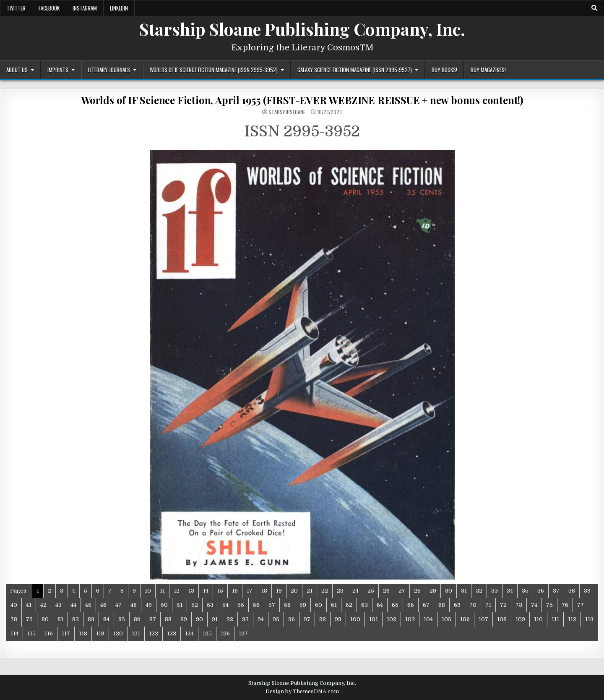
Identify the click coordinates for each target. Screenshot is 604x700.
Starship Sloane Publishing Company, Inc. (302, 29)
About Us (17, 70)
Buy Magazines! (488, 70)
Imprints (58, 70)
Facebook (49, 8)
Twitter (16, 8)
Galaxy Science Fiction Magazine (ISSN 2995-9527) (355, 70)
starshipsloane (287, 112)
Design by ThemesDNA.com (302, 692)
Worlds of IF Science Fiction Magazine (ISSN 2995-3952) (214, 70)
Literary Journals (109, 70)
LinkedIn (119, 8)
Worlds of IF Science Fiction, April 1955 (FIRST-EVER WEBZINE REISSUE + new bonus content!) (302, 100)
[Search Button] (594, 8)
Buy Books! (444, 70)
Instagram (85, 8)
